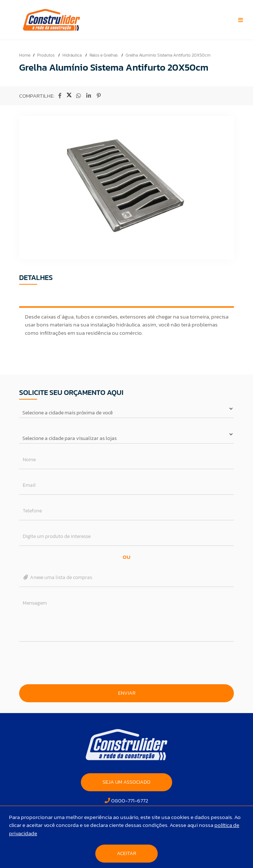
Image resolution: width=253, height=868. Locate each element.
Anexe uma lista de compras (58, 577)
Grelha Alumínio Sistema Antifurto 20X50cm (168, 55)
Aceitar (126, 853)
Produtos (46, 55)
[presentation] (127, 663)
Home (25, 55)
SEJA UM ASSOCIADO (126, 782)
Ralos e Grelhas (104, 55)
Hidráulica (73, 55)
